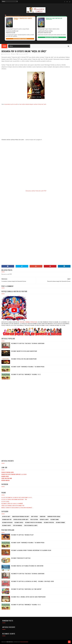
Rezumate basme (55, 520)
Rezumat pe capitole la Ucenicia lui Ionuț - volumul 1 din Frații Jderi (33, 581)
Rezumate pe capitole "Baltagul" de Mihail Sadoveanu (28, 343)
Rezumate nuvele (19, 523)
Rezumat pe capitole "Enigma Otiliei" (23, 535)
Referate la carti (44, 520)
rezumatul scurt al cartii (11, 104)
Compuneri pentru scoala (54, 517)
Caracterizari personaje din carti (21, 517)
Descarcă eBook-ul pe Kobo (20, 39)
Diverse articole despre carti (21, 520)
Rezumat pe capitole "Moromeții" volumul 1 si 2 (26, 374)
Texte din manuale (18, 525)
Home (4, 46)
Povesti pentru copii (8, 472)
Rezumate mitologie (7, 523)
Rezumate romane (60, 523)
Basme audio (5, 476)
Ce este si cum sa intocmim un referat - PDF (14, 499)
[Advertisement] (36, 123)
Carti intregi (34, 517)
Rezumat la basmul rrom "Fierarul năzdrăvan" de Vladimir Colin (31, 550)
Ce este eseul (5, 501)
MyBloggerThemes (24, 642)
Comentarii (43, 517)
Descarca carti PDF (23, 54)
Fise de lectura (34, 520)
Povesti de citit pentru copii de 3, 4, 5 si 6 (14, 474)
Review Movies (6, 480)
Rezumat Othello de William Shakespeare (24, 359)
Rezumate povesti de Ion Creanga (34, 523)
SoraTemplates (10, 642)
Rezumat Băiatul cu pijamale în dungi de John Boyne (27, 566)
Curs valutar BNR (7, 478)
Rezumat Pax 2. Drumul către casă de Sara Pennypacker (28, 597)
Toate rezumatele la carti (31, 525)
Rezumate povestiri (49, 523)
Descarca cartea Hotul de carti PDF (36, 191)
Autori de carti (6, 517)
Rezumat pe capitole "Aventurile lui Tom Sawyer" (26, 589)
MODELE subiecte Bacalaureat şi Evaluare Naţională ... (17, 508)
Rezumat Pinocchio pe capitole (21, 558)
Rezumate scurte (7, 525)
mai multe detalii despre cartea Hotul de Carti (33, 104)
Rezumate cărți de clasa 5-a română (12, 503)
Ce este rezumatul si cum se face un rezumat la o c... (17, 497)
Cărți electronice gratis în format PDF (13, 506)
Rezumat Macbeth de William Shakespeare (24, 351)
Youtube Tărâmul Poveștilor (28, 322)
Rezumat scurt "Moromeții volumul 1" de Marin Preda (28, 367)
